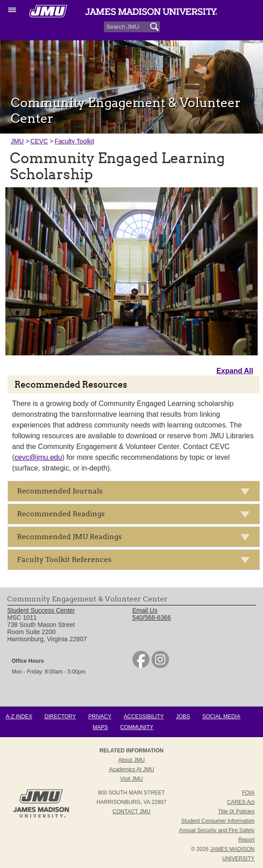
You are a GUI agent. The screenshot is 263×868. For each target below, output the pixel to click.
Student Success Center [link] (41, 610)
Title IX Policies (236, 812)
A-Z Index (19, 717)
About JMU (131, 760)
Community (137, 727)
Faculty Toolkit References (136, 561)
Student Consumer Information (218, 821)
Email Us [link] (145, 610)
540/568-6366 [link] (151, 618)
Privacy (100, 717)
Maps (100, 727)
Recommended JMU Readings (136, 538)
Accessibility (144, 717)
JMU (17, 141)
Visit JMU (131, 779)
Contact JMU (131, 812)
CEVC (39, 141)
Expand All (235, 371)
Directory (60, 717)
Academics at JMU (131, 769)
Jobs (183, 717)
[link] (141, 666)
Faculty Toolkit (74, 141)
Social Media (221, 717)
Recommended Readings (136, 516)
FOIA (248, 793)
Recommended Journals (136, 493)
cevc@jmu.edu (38, 457)
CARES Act (241, 802)
